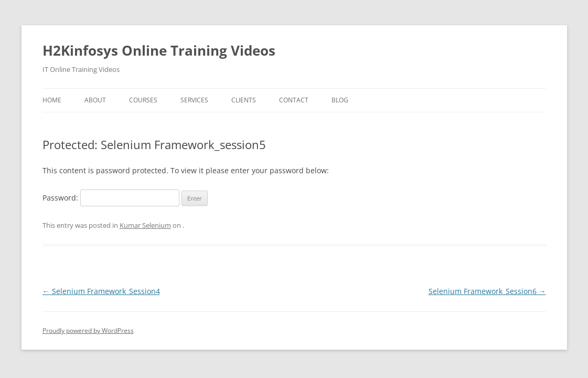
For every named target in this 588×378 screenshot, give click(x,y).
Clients (244, 100)
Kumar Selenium (145, 225)
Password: (111, 198)
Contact (294, 100)
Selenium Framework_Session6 (487, 291)
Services (194, 100)
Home (52, 100)
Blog (340, 100)
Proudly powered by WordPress (88, 330)
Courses (143, 100)
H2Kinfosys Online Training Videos (159, 50)
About (95, 100)
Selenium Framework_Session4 (101, 291)
